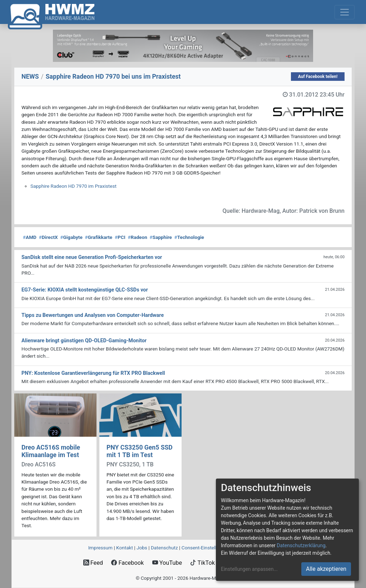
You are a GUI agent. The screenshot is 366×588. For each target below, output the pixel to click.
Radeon (137, 237)
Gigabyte (71, 237)
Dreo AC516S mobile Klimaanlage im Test (51, 451)
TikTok (202, 563)
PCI (120, 237)
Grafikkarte (99, 237)
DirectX (48, 237)
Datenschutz (164, 548)
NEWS (30, 77)
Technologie (189, 237)
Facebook (127, 563)
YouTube (167, 563)
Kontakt (125, 548)
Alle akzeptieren (326, 569)
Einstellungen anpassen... (249, 569)
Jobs (142, 548)
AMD (30, 237)
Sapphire (161, 237)
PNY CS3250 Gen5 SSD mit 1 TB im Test (140, 451)
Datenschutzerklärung (301, 545)
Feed (93, 563)
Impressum (100, 548)
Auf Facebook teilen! (318, 77)
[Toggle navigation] (345, 12)
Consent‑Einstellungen (206, 548)
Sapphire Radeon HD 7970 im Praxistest (73, 186)
